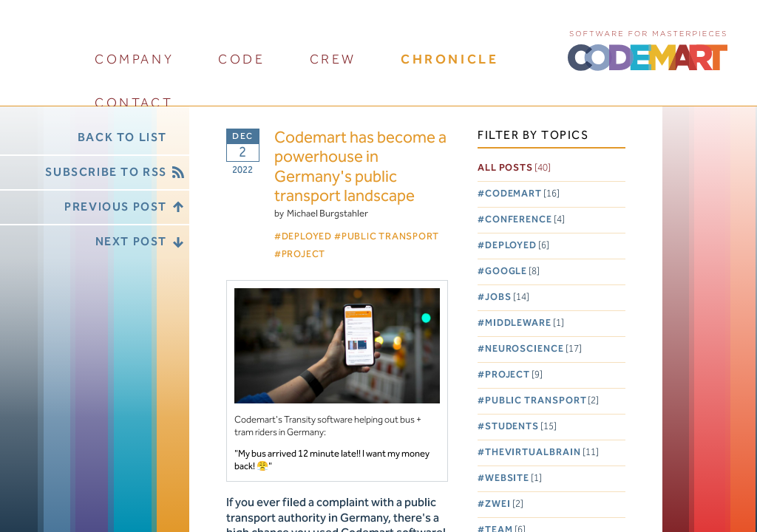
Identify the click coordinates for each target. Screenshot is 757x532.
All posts (514, 168)
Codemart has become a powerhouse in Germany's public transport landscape (360, 168)
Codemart (522, 194)
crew (333, 59)
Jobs (507, 297)
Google (512, 272)
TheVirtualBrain (542, 453)
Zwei (504, 504)
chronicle (449, 59)
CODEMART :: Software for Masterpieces (648, 50)
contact (134, 103)
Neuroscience (533, 349)
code (241, 59)
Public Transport (542, 401)
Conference (525, 220)
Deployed (517, 246)
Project (514, 375)
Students (521, 427)
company (134, 59)
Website (513, 478)
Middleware (525, 323)
